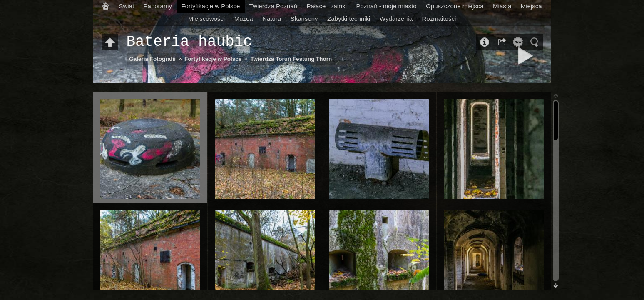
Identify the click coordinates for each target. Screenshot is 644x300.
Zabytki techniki (349, 19)
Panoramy (158, 6)
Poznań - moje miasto (387, 6)
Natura (272, 19)
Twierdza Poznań (273, 6)
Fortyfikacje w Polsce (210, 6)
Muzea (244, 19)
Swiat (126, 6)
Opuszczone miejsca (455, 6)
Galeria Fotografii (152, 59)
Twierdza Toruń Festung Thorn (291, 59)
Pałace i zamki (327, 6)
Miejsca (531, 6)
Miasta (502, 6)
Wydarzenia (396, 19)
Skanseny (304, 19)
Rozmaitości (439, 19)
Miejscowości (206, 19)
